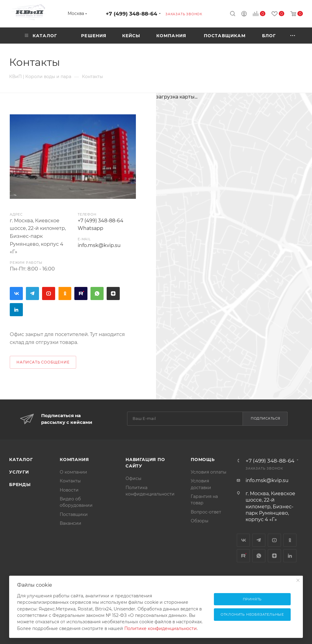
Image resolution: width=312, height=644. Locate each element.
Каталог (21, 460)
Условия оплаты (209, 472)
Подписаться (266, 418)
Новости (69, 490)
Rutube (81, 293)
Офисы (133, 478)
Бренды (20, 485)
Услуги (19, 472)
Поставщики (74, 514)
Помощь (203, 460)
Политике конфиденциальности (161, 628)
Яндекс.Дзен (113, 293)
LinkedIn (16, 310)
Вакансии (71, 523)
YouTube (49, 293)
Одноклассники (65, 293)
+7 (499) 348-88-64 (131, 14)
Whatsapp (90, 228)
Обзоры (200, 521)
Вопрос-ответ (206, 512)
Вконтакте (16, 293)
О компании (73, 472)
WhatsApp (97, 293)
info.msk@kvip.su (99, 245)
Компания (74, 460)
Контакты (70, 481)
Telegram (32, 293)
